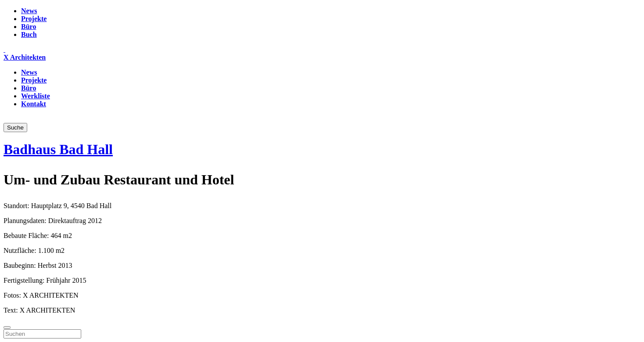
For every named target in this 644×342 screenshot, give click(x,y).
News (29, 11)
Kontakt (34, 104)
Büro (29, 27)
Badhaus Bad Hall (58, 149)
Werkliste (36, 96)
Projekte (34, 19)
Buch (29, 34)
